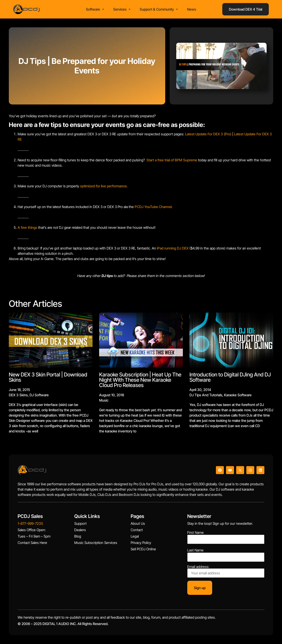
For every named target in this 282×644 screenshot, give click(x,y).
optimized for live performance (103, 186)
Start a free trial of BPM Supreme (172, 160)
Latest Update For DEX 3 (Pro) (208, 134)
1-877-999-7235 (30, 523)
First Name (196, 532)
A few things (27, 227)
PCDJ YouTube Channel (153, 207)
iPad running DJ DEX (173, 248)
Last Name (195, 550)
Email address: (226, 571)
